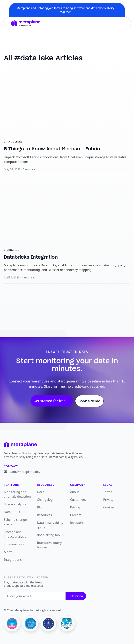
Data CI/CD (12, 512)
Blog (40, 507)
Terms (108, 492)
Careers (76, 515)
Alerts (8, 552)
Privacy (108, 500)
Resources (44, 515)
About (75, 492)
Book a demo (89, 401)
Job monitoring (15, 544)
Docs (41, 492)
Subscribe (76, 596)
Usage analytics (15, 504)
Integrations (13, 560)
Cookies (109, 507)
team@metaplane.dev (24, 472)
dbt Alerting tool (49, 535)
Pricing (75, 507)
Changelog (45, 500)
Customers (78, 500)
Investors (77, 523)
